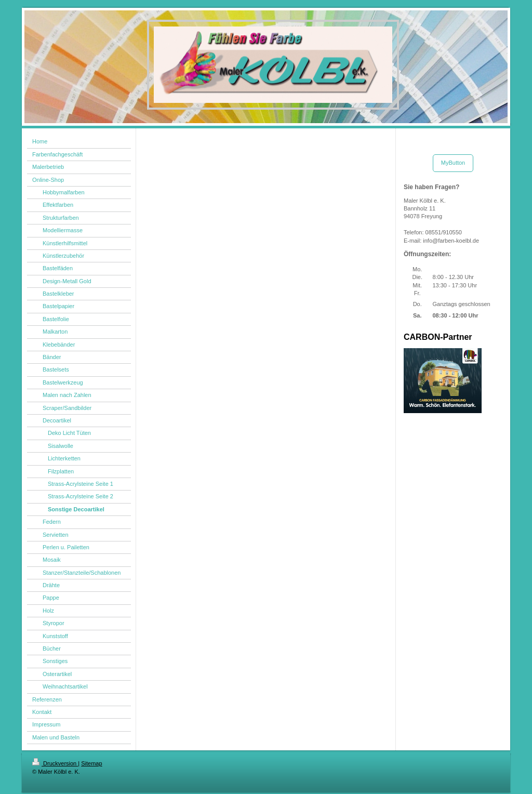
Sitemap (91, 763)
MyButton (453, 163)
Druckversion (55, 763)
